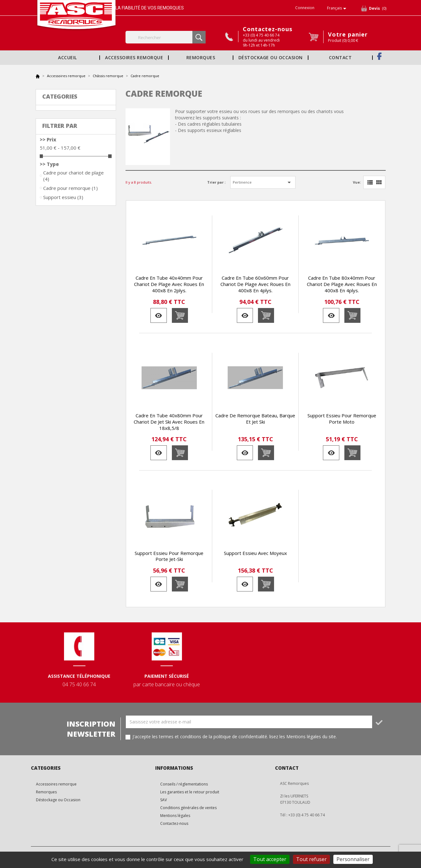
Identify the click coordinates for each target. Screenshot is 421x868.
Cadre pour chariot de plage (73, 176)
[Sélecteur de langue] (338, 9)
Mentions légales (175, 816)
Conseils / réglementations (184, 784)
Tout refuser (311, 859)
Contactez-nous (268, 29)
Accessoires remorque (134, 58)
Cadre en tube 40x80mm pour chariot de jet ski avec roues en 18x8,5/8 (169, 422)
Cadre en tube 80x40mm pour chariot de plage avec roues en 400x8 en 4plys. (342, 284)
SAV (164, 800)
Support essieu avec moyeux (255, 553)
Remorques (201, 58)
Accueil (67, 58)
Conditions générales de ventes (188, 808)
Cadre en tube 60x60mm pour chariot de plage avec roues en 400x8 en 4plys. (255, 284)
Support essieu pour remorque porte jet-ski (169, 556)
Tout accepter (270, 859)
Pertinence (263, 182)
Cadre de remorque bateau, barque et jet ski (255, 419)
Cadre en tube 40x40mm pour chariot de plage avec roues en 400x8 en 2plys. (169, 284)
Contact (340, 58)
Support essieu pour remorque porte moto (342, 419)
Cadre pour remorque (70, 188)
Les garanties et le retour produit (190, 792)
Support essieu (63, 197)
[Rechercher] (166, 37)
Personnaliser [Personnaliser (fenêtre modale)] (353, 859)
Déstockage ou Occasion (271, 58)
